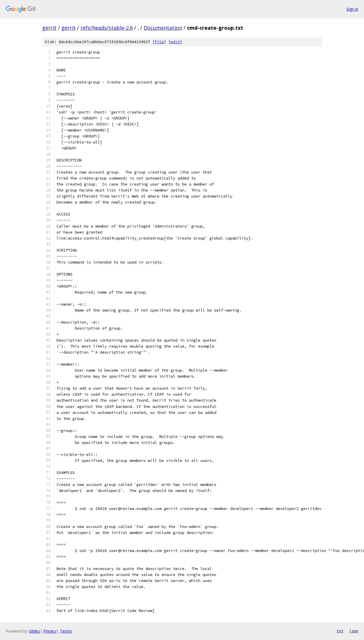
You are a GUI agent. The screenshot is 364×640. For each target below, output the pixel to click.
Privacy (50, 631)
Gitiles (34, 631)
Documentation (163, 28)
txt (340, 631)
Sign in (352, 9)
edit (175, 42)
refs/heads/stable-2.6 (107, 28)
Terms (66, 631)
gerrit (49, 28)
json (354, 631)
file (159, 42)
